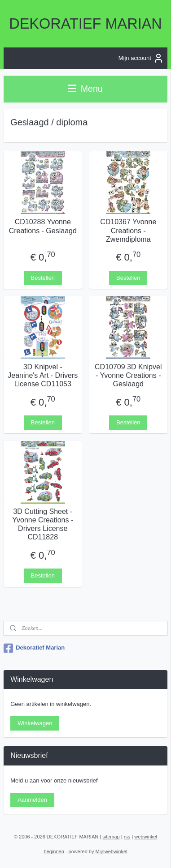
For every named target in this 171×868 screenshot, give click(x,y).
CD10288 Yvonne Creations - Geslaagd (43, 226)
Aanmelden (32, 800)
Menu (85, 89)
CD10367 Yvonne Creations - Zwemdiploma (128, 230)
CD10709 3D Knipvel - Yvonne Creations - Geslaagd (128, 375)
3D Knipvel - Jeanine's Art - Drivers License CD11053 (43, 375)
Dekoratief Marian (34, 648)
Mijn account (141, 58)
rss (127, 837)
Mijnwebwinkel (112, 851)
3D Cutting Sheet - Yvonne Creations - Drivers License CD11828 (43, 524)
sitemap (111, 837)
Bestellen (43, 277)
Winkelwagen (35, 723)
